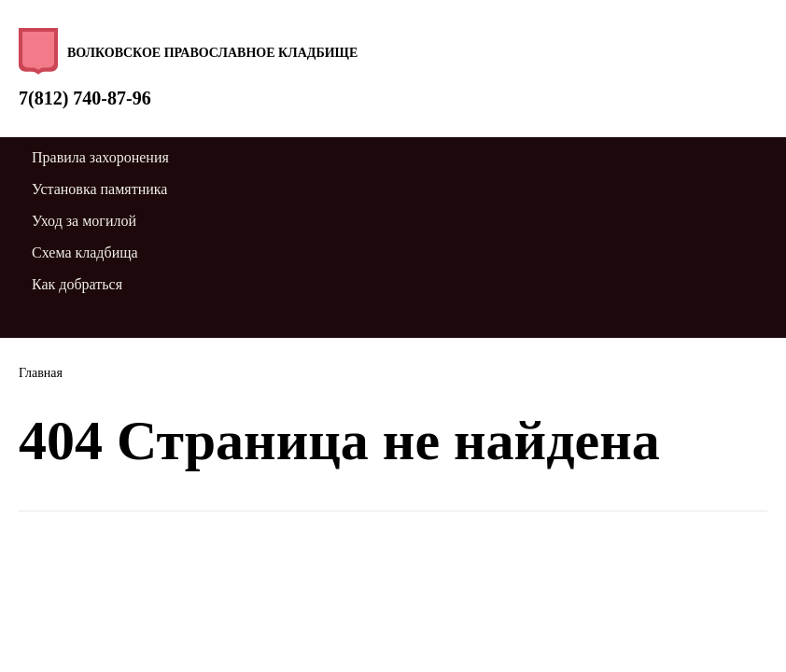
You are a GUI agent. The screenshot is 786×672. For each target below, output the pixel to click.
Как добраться (77, 284)
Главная (41, 373)
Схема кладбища (85, 252)
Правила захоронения (100, 157)
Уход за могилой (84, 221)
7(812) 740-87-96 (85, 98)
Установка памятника (99, 189)
